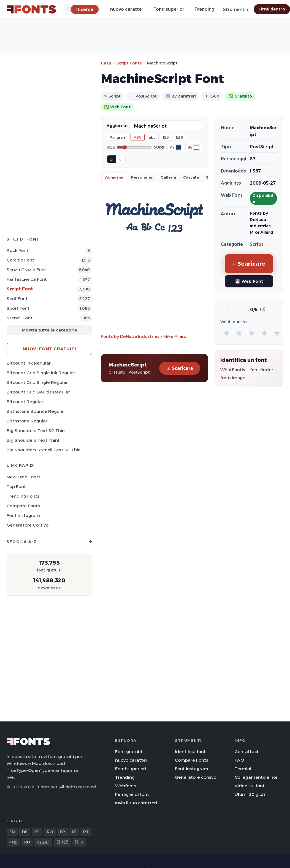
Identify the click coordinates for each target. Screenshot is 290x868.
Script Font (20, 289)
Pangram (118, 137)
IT (74, 832)
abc (152, 137)
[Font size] (134, 147)
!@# (180, 137)
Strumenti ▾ (236, 10)
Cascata (191, 177)
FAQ (239, 760)
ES (37, 832)
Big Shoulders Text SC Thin (36, 431)
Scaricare (180, 368)
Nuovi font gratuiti (49, 349)
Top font (16, 486)
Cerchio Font (20, 260)
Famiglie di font (132, 794)
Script (257, 244)
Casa (106, 63)
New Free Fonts (24, 477)
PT (86, 832)
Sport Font (18, 308)
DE (25, 832)
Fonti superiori (170, 9)
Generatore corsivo (28, 525)
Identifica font (190, 752)
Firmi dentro (272, 9)
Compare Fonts (23, 506)
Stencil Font (20, 318)
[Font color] (178, 147)
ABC (138, 137)
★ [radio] (226, 333)
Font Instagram (23, 515)
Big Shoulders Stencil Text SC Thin (44, 450)
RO (50, 832)
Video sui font (250, 786)
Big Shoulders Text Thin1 (33, 440)
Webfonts (126, 786)
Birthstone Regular (27, 421)
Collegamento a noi (256, 777)
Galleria (168, 177)
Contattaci (246, 752)
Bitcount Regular (25, 402)
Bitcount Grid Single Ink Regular (41, 373)
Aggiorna (114, 177)
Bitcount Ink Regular (29, 363)
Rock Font (17, 250)
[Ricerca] (85, 9)
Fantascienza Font (27, 279)
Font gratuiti (129, 752)
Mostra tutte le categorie (49, 330)
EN (12, 832)
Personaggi (142, 177)
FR (63, 832)
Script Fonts (129, 63)
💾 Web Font (249, 281)
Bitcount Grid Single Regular (37, 382)
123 (166, 137)
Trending (204, 9)
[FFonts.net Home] (31, 9)
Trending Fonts (23, 496)
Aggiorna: (117, 126)
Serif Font (17, 299)
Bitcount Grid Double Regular (38, 392)
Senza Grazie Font (26, 270)
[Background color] (196, 147)
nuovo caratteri (127, 9)
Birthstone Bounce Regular (36, 411)
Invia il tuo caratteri (136, 803)
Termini (243, 769)
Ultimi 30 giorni (251, 794)
